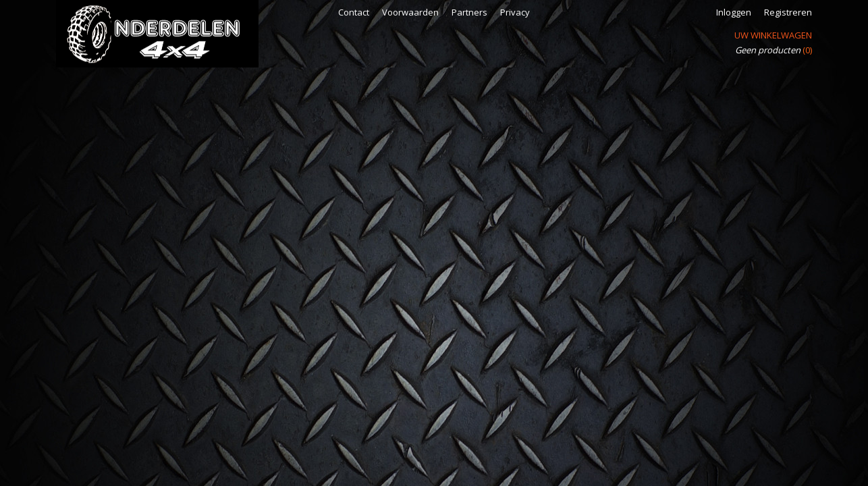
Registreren (788, 12)
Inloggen (734, 12)
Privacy (515, 12)
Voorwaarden (410, 12)
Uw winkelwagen (773, 35)
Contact (354, 12)
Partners (469, 12)
